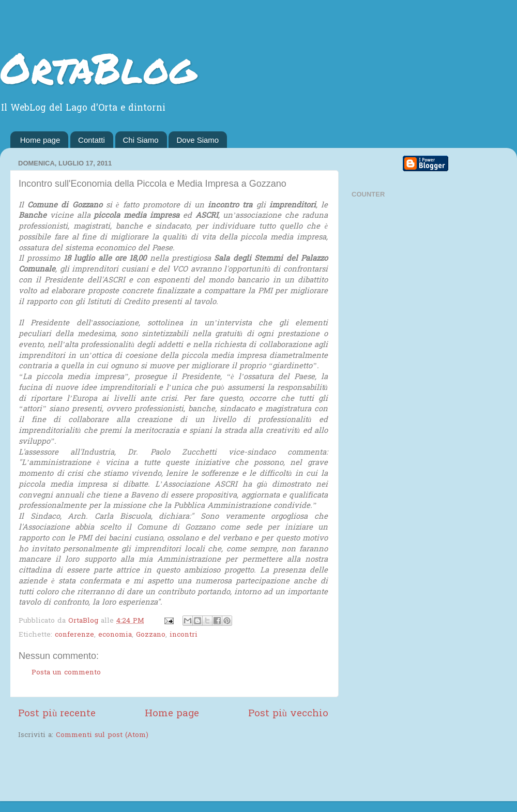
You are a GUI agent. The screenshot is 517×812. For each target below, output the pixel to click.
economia (115, 635)
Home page (40, 140)
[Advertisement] (139, 772)
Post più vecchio (288, 714)
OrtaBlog (98, 67)
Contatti (92, 140)
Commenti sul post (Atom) (102, 735)
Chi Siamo (141, 140)
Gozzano (151, 635)
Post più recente (57, 714)
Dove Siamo (197, 140)
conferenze (74, 635)
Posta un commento (66, 673)
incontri (184, 635)
